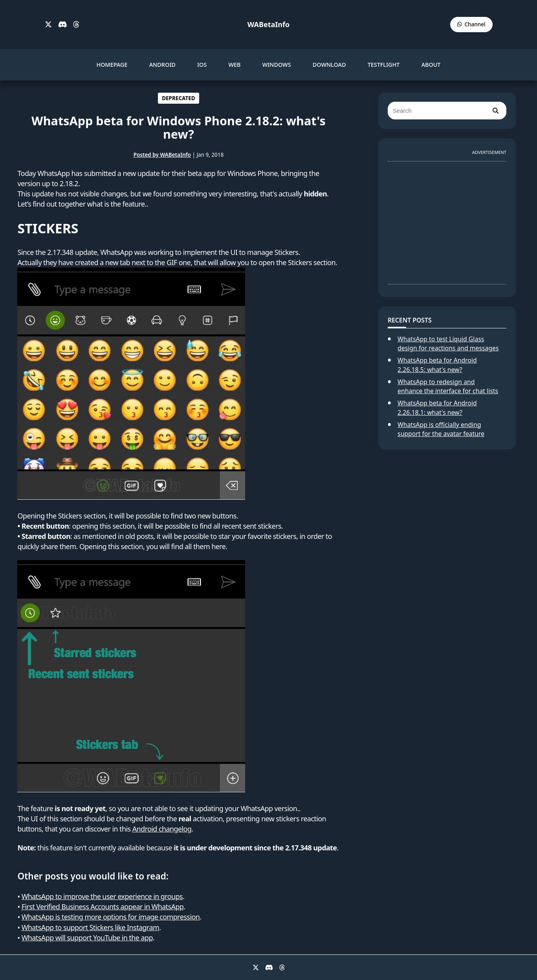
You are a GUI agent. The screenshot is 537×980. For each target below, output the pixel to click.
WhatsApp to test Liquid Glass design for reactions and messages (448, 344)
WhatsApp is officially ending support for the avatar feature (441, 429)
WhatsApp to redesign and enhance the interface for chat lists (448, 387)
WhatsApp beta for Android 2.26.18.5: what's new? (437, 365)
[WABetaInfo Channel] (471, 25)
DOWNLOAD (329, 65)
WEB (234, 65)
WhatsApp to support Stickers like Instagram (91, 927)
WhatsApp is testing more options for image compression (111, 917)
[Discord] (63, 25)
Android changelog (162, 829)
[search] (495, 111)
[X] (48, 25)
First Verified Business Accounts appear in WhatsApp (103, 907)
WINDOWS (277, 65)
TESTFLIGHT (384, 65)
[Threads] (76, 25)
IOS (202, 65)
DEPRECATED (179, 98)
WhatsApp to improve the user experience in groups (102, 896)
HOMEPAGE (112, 65)
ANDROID (162, 65)
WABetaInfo (268, 24)
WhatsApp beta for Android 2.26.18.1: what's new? (437, 408)
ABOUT (431, 65)
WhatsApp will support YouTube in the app (87, 938)
